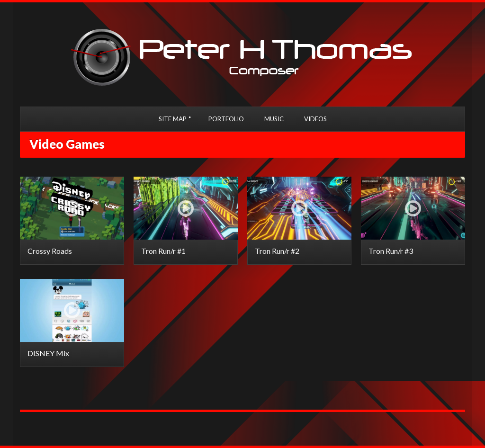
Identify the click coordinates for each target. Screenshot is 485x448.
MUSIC (274, 119)
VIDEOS (315, 119)
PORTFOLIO (226, 119)
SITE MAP (173, 119)
